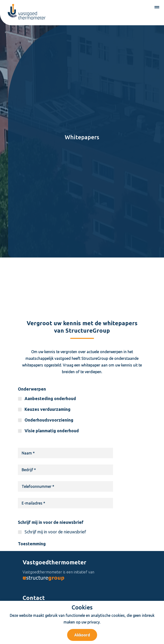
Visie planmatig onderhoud (52, 454)
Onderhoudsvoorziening (49, 443)
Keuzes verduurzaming (47, 432)
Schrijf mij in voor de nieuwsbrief (51, 545)
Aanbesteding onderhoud (50, 422)
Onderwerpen (32, 412)
